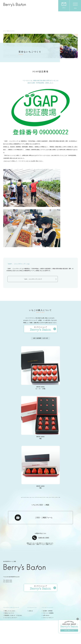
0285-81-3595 (44, 524)
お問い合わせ (46, 601)
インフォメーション (32, 594)
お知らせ (31, 597)
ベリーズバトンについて (47, 594)
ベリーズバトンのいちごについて (11, 594)
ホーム (5, 17)
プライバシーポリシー (48, 604)
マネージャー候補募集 (48, 599)
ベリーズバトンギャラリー (11, 604)
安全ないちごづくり (9, 599)
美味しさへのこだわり (10, 597)
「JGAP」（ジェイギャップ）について (33, 265)
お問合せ (64, 8)
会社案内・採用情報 (48, 597)
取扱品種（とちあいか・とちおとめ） (13, 601)
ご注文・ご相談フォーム (44, 504)
